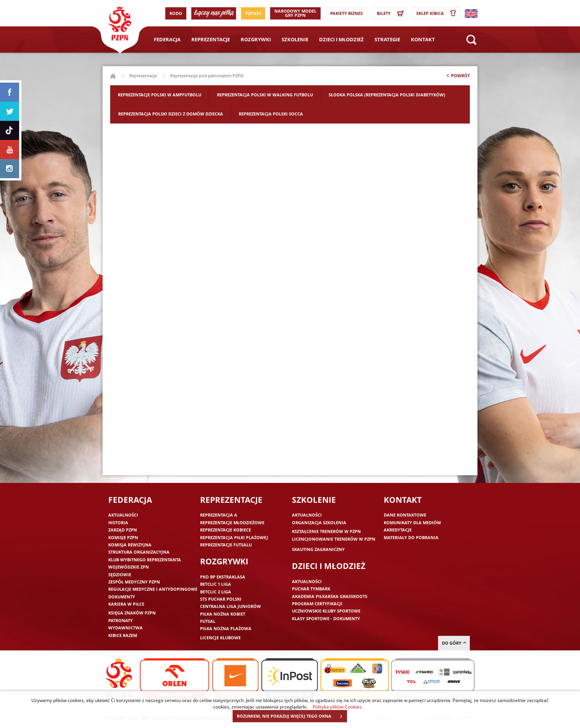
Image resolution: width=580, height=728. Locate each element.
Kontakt (423, 39)
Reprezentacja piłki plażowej (234, 537)
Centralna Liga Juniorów (231, 606)
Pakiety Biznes (346, 13)
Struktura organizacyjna (139, 552)
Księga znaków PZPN (132, 613)
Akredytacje (398, 530)
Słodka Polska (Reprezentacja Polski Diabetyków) (387, 95)
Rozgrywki (256, 39)
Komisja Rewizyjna (130, 545)
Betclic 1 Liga (216, 584)
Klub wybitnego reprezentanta (145, 560)
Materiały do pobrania (411, 537)
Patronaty (121, 620)
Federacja (167, 39)
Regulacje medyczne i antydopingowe (153, 589)
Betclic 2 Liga (216, 592)
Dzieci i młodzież (341, 39)
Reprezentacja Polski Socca (271, 114)
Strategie (387, 39)
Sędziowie (120, 574)
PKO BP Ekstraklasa (223, 577)
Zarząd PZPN (123, 530)
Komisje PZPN (123, 537)
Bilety (391, 13)
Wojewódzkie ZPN (129, 567)
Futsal (208, 621)
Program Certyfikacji (317, 604)
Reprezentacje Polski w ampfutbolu (160, 95)
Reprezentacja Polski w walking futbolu (265, 95)
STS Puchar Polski (221, 599)
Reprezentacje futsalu (226, 545)
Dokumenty (122, 597)
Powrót (458, 77)
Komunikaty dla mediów (412, 522)
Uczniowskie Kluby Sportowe (326, 611)
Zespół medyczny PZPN (134, 582)
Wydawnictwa (125, 628)
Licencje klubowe (220, 638)
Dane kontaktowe (405, 515)
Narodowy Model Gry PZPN (295, 13)
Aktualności (123, 515)
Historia (118, 522)
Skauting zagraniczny (318, 549)
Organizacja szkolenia (319, 522)
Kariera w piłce (126, 604)
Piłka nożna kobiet (223, 614)
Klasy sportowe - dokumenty (326, 618)
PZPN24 (253, 13)
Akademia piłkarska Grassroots (330, 596)
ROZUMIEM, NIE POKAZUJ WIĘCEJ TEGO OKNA (292, 716)
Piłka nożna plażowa (226, 628)
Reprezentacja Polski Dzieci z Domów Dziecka (171, 114)
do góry (454, 643)
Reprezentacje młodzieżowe (232, 522)
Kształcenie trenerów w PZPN (326, 531)
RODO (176, 13)
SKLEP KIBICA (438, 13)
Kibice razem (123, 635)
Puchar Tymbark (311, 589)
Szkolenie (295, 39)
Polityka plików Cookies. (338, 707)
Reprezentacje (211, 39)
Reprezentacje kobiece (226, 530)
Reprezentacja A (219, 515)
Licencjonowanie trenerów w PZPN (334, 539)
